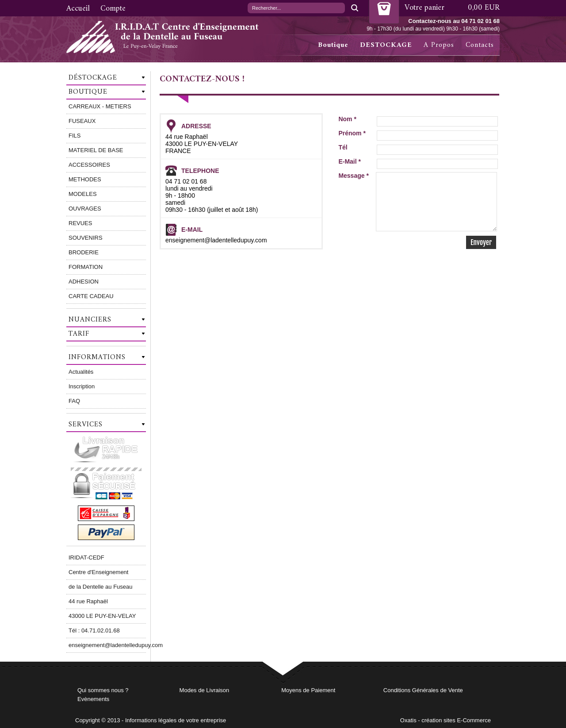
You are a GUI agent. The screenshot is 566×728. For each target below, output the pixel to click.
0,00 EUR (484, 8)
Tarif (79, 334)
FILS (75, 136)
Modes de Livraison (205, 690)
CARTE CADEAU (91, 296)
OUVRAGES (85, 209)
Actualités (81, 372)
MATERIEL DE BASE (96, 150)
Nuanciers (90, 320)
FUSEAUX (82, 121)
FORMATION (86, 267)
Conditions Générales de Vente (423, 690)
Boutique (333, 45)
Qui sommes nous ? (103, 690)
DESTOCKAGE (386, 45)
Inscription (82, 386)
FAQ (74, 401)
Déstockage (93, 78)
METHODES (85, 179)
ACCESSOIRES (89, 165)
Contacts (480, 45)
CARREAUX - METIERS (100, 106)
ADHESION (84, 282)
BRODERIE (84, 252)
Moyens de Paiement (308, 690)
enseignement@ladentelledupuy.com (107, 645)
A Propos (439, 45)
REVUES (80, 223)
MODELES (83, 194)
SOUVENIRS (86, 238)
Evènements (93, 699)
